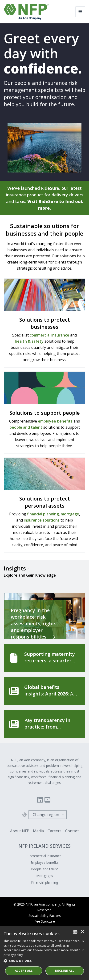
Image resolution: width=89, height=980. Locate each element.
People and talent (44, 869)
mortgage (70, 514)
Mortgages (45, 876)
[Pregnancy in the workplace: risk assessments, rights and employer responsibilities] (44, 616)
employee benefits (55, 421)
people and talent (26, 427)
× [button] (82, 932)
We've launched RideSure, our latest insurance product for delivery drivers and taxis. (45, 198)
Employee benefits (44, 862)
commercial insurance (49, 335)
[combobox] (75, 932)
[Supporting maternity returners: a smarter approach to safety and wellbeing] (44, 658)
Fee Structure (45, 921)
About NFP (20, 831)
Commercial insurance (44, 856)
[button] (44, 961)
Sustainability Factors (45, 916)
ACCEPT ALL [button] (24, 971)
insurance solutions (42, 520)
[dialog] (44, 953)
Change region (46, 815)
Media (38, 831)
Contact (72, 831)
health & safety (29, 341)
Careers (55, 831)
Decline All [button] (65, 971)
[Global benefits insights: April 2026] (44, 691)
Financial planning (44, 882)
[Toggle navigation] (80, 12)
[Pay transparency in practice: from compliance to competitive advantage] (44, 724)
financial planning (43, 514)
